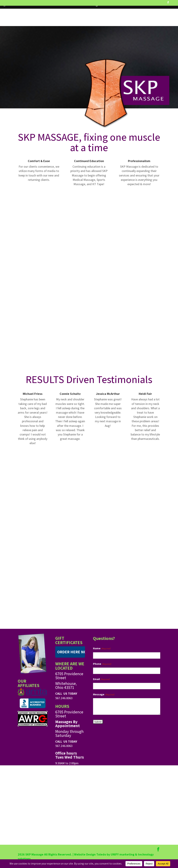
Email (101, 679)
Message (104, 695)
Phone (102, 664)
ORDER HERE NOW (73, 652)
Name (102, 649)
